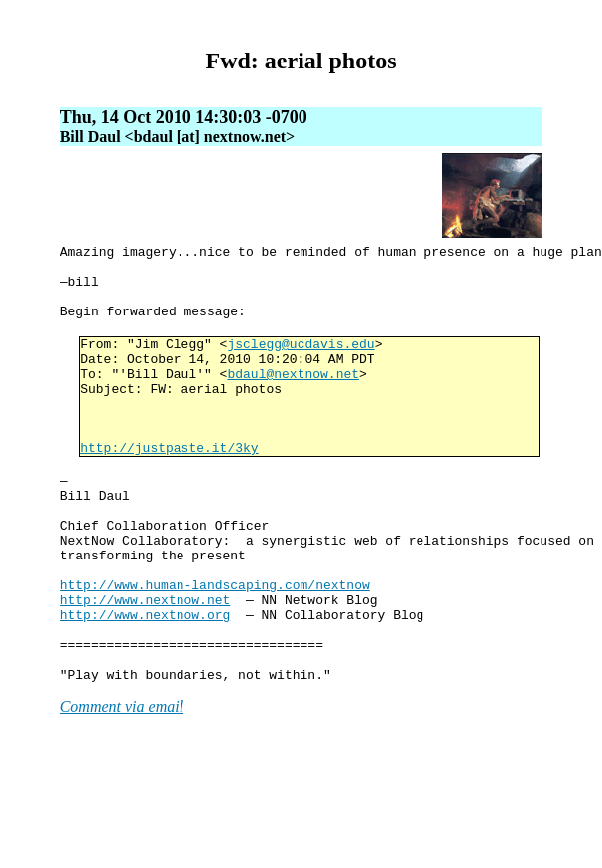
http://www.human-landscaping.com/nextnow (215, 653)
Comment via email (122, 793)
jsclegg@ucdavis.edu (301, 364)
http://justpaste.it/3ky (169, 489)
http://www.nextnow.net (146, 671)
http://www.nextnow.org (146, 688)
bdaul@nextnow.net (293, 400)
